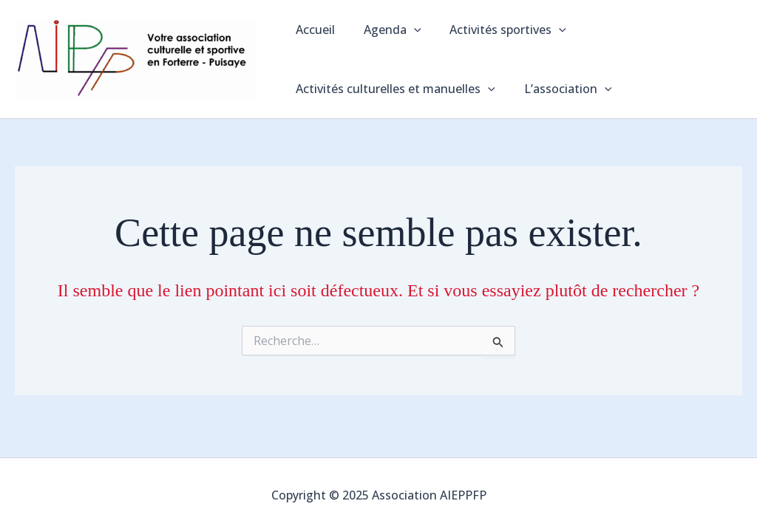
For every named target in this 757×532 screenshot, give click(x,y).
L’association (561, 89)
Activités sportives (496, 30)
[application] (407, 30)
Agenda (385, 30)
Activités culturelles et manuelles (393, 89)
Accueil (313, 30)
